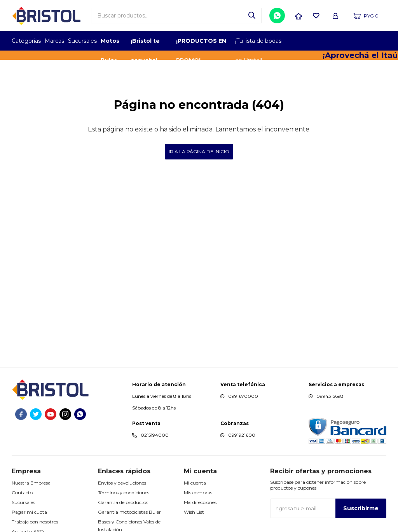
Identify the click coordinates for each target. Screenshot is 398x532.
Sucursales (82, 41)
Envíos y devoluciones (122, 483)
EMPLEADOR (319, 41)
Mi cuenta (195, 483)
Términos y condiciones (124, 493)
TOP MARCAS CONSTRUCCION (341, 41)
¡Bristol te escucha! (145, 44)
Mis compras (198, 493)
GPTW (381, 41)
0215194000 (155, 435)
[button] (252, 16)
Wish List (194, 512)
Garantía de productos (123, 502)
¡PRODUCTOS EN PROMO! (201, 44)
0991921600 (242, 435)
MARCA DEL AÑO (362, 41)
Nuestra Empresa (31, 483)
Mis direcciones (200, 502)
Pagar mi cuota (29, 512)
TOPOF (298, 41)
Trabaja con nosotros (35, 522)
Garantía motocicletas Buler (129, 512)
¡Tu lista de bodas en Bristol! (258, 44)
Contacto (22, 493)
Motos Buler (110, 44)
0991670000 (243, 396)
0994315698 (330, 396)
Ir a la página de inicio (199, 151)
